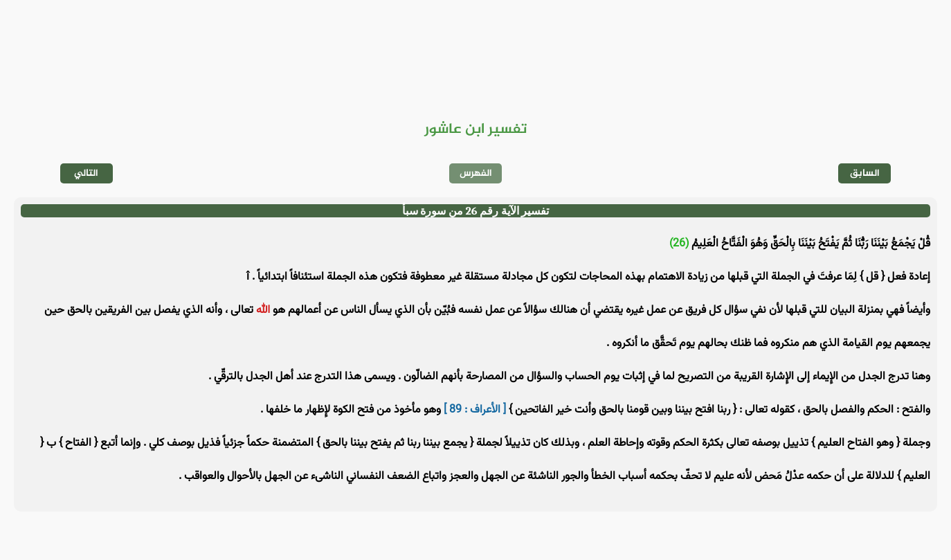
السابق (865, 173)
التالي (86, 173)
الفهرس (476, 173)
